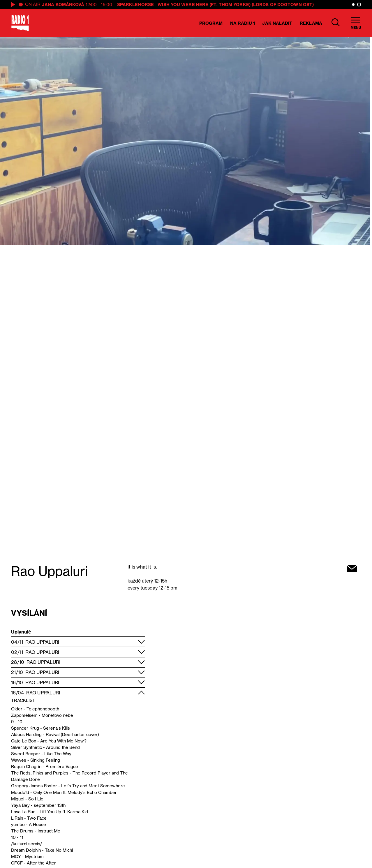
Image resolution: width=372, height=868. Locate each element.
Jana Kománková (63, 5)
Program (211, 23)
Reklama (311, 23)
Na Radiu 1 (243, 23)
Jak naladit (277, 23)
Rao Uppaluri (42, 642)
